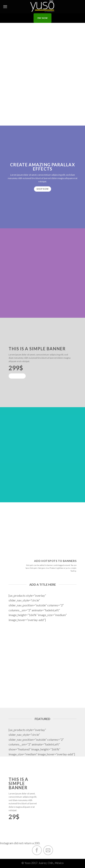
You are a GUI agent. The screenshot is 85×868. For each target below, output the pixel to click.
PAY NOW (43, 18)
